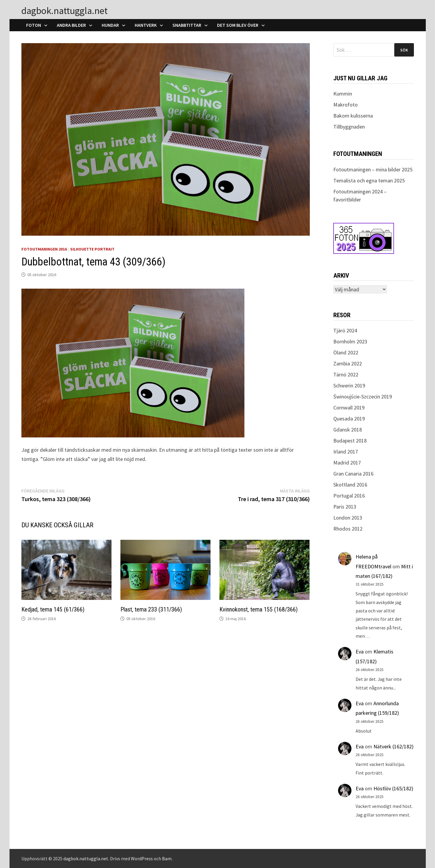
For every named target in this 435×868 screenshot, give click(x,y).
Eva (360, 652)
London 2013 (348, 518)
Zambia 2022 (348, 363)
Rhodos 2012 (348, 529)
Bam (167, 858)
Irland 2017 (346, 452)
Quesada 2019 (349, 419)
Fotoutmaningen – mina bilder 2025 (373, 169)
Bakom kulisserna (353, 116)
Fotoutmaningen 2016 (44, 249)
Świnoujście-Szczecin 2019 (363, 397)
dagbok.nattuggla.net (65, 11)
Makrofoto (346, 105)
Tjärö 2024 (345, 330)
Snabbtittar (187, 25)
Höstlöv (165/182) (393, 788)
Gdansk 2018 (348, 430)
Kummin (343, 94)
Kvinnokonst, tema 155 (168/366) (259, 609)
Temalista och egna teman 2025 (369, 180)
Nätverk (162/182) (394, 746)
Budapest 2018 (350, 441)
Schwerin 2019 (349, 385)
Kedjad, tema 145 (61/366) (53, 609)
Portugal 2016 (349, 496)
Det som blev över (238, 25)
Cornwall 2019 (349, 408)
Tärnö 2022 (346, 374)
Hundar (110, 25)
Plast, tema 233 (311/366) (151, 609)
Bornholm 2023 (350, 341)
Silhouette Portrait (92, 249)
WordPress (142, 858)
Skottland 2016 (350, 485)
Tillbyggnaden (349, 127)
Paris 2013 (345, 507)
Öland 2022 (346, 352)
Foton (34, 25)
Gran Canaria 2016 (353, 474)
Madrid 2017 (347, 463)
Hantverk (146, 25)
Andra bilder (71, 25)
